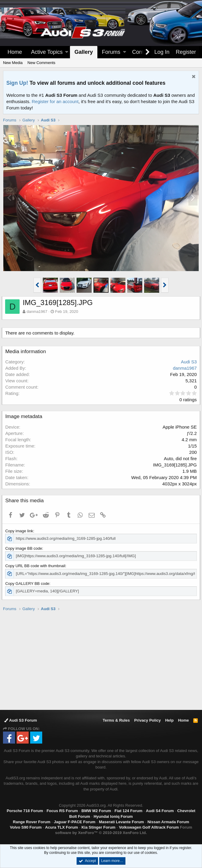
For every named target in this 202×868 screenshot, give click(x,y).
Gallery (84, 52)
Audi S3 (188, 362)
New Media (13, 63)
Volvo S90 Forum (26, 827)
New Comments (41, 63)
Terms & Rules (116, 720)
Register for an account (55, 101)
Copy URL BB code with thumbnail (36, 566)
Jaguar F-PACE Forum (75, 822)
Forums (111, 52)
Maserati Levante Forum (122, 822)
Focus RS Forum (62, 811)
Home (15, 52)
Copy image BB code (25, 548)
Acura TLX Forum (62, 827)
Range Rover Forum (32, 822)
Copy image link (20, 531)
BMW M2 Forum (96, 811)
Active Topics (47, 52)
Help (169, 720)
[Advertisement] (103, 660)
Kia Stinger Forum (98, 827)
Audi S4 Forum (160, 811)
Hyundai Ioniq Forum (113, 816)
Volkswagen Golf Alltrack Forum (149, 827)
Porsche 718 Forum (25, 811)
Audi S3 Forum (21, 720)
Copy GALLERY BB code (28, 584)
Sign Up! (17, 83)
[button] (67, 52)
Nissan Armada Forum (168, 822)
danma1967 (38, 312)
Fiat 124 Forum (128, 811)
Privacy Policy (147, 720)
